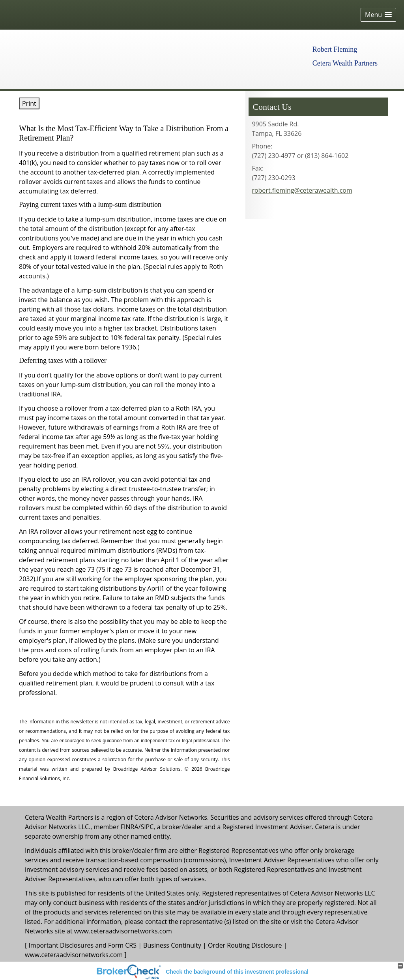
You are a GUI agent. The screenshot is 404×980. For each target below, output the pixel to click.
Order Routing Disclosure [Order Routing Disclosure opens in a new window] (245, 945)
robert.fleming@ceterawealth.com (302, 190)
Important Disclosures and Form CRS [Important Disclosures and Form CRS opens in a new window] (82, 945)
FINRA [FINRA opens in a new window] (130, 827)
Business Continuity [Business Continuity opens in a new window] (172, 945)
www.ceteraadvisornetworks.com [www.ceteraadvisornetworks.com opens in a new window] (123, 931)
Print (29, 103)
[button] (378, 15)
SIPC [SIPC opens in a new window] (147, 827)
